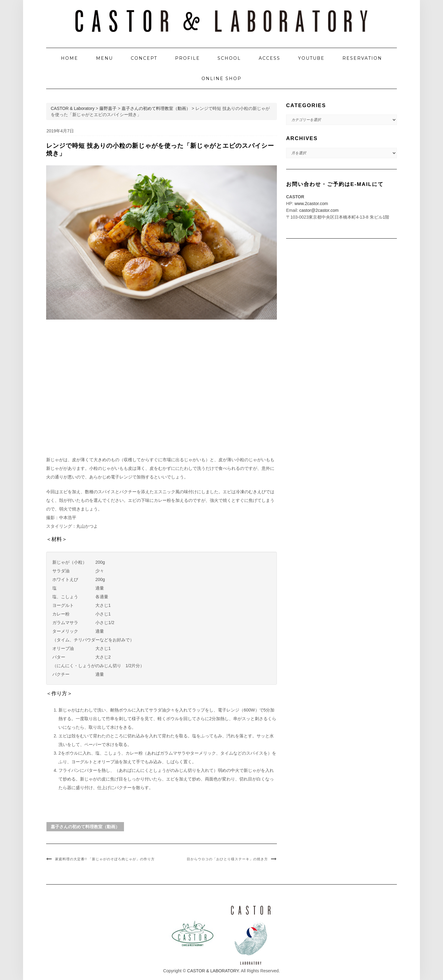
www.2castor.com (311, 204)
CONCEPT (144, 58)
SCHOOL (229, 58)
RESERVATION (362, 58)
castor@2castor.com (319, 210)
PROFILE (188, 58)
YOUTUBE (311, 58)
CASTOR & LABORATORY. (213, 971)
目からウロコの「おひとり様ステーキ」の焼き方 (227, 859)
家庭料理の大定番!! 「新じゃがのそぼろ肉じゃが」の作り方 (105, 859)
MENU (104, 58)
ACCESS (269, 58)
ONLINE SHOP (221, 79)
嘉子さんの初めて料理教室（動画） (85, 827)
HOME (70, 58)
